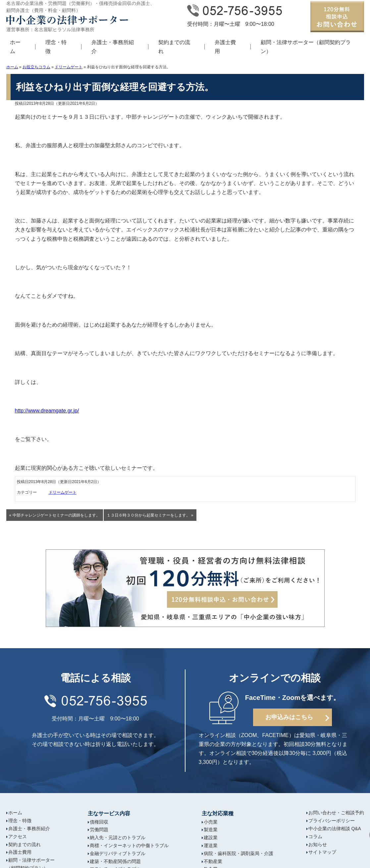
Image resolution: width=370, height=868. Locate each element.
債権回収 (99, 822)
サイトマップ (322, 852)
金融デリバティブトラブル (118, 853)
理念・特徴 (56, 47)
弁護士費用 (225, 47)
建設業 (211, 837)
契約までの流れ (174, 47)
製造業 (211, 830)
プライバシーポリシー (332, 821)
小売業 (211, 822)
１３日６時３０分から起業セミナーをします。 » (150, 515)
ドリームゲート (69, 67)
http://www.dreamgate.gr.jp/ (47, 411)
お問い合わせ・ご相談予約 (336, 813)
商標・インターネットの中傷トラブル (129, 845)
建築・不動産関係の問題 (115, 861)
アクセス (18, 837)
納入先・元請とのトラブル (118, 837)
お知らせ (318, 844)
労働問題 (99, 830)
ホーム (12, 67)
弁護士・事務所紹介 (113, 47)
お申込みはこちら (289, 717)
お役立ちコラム (36, 67)
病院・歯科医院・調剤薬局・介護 (238, 853)
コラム (315, 837)
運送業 (211, 845)
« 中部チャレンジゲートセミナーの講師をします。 (55, 515)
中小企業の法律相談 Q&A (335, 829)
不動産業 (213, 861)
